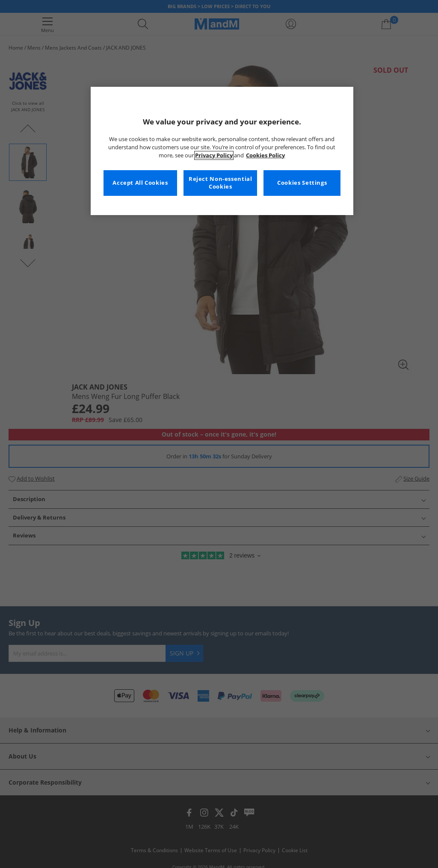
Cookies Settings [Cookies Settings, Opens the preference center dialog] (302, 183)
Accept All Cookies (140, 183)
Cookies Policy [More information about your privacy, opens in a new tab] (265, 155)
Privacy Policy (214, 155)
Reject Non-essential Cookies (220, 183)
